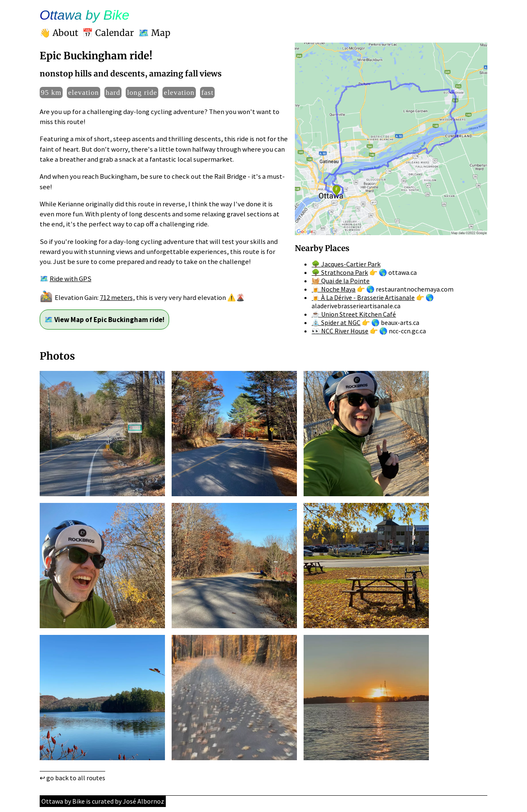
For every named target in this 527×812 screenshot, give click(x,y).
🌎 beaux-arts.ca (395, 322)
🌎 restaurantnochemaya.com (410, 289)
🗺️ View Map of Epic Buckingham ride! (104, 320)
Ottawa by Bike (85, 15)
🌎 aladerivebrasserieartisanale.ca (373, 302)
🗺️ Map (154, 33)
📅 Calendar (108, 33)
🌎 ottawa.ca (398, 272)
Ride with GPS (71, 279)
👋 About (59, 33)
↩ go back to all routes (72, 778)
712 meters (116, 297)
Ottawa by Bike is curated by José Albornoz (103, 801)
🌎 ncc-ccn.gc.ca (403, 331)
